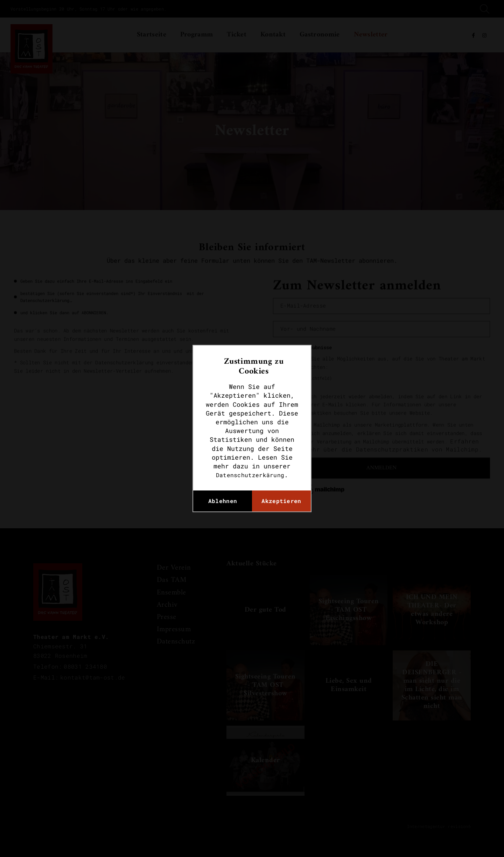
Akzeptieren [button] (281, 501)
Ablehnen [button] (223, 501)
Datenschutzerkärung (250, 475)
